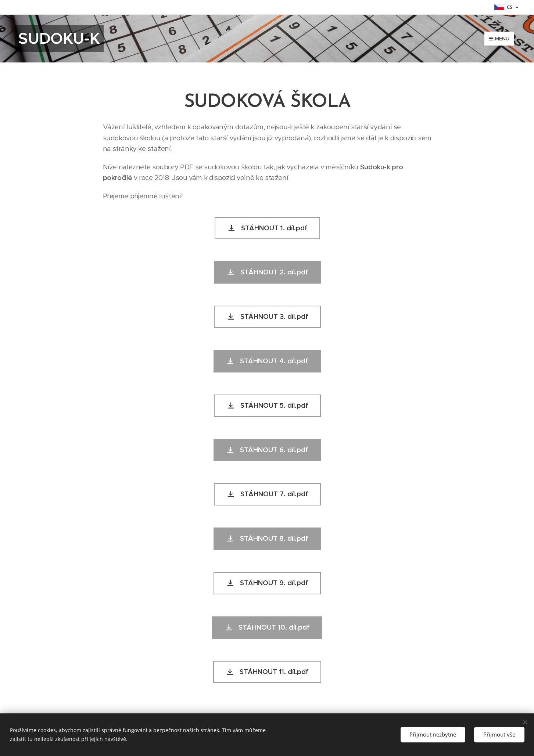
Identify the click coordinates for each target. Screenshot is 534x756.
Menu (499, 39)
